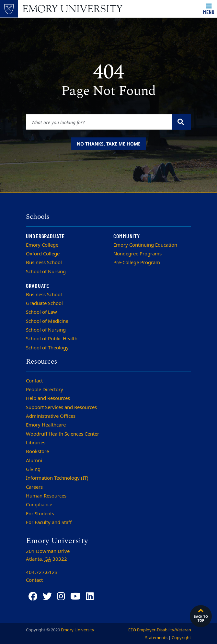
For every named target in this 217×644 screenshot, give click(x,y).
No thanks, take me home (109, 144)
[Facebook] (33, 597)
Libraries (36, 443)
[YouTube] (75, 597)
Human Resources (46, 496)
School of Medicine (47, 321)
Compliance (39, 505)
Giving (33, 469)
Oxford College (43, 254)
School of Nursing (46, 272)
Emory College (42, 245)
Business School (44, 263)
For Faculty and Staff (49, 522)
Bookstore (37, 451)
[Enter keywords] (99, 122)
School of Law (41, 312)
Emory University (78, 630)
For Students (40, 514)
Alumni (34, 461)
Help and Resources (48, 398)
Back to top (201, 615)
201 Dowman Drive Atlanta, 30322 (48, 555)
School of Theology (47, 348)
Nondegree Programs (137, 254)
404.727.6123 (42, 572)
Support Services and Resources (61, 407)
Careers (34, 487)
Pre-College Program (137, 263)
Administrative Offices (51, 416)
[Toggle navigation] (209, 9)
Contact (34, 381)
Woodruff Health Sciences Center (63, 434)
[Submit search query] (182, 122)
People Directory (45, 390)
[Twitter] (47, 597)
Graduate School (44, 303)
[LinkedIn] (90, 597)
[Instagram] (61, 597)
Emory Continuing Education (145, 245)
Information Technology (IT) (57, 478)
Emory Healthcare (46, 425)
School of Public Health (52, 339)
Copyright (181, 638)
